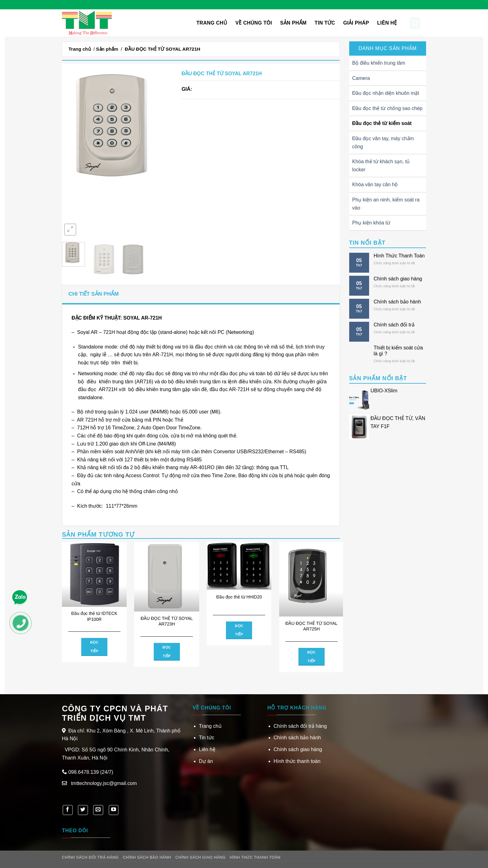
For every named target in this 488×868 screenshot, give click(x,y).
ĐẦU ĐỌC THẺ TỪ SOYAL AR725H (311, 626)
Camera (361, 78)
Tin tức (325, 23)
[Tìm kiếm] (415, 23)
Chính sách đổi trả (394, 325)
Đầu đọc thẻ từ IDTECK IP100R (94, 616)
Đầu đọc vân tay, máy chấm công (383, 143)
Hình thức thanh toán (297, 761)
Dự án (206, 761)
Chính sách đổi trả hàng (300, 726)
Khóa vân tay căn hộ (375, 185)
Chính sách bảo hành (397, 302)
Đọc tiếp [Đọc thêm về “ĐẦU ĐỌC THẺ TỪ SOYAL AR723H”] (167, 652)
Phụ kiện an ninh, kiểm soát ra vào (386, 204)
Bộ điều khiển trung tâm (379, 63)
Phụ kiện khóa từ (371, 223)
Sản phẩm (293, 23)
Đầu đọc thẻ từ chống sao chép (387, 108)
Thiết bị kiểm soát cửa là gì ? (398, 351)
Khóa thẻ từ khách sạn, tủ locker (381, 166)
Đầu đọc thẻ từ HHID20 (239, 597)
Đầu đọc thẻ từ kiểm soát (382, 123)
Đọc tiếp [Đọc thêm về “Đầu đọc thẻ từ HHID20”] (239, 630)
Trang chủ (212, 23)
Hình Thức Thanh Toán (399, 256)
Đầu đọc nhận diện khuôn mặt (386, 93)
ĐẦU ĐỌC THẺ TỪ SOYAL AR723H (167, 621)
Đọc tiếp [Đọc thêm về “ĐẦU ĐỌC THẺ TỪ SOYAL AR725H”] (311, 657)
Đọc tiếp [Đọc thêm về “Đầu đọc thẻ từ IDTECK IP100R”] (94, 647)
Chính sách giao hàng (398, 279)
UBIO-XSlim (384, 391)
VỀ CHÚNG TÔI (254, 23)
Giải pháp (356, 23)
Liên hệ (387, 23)
